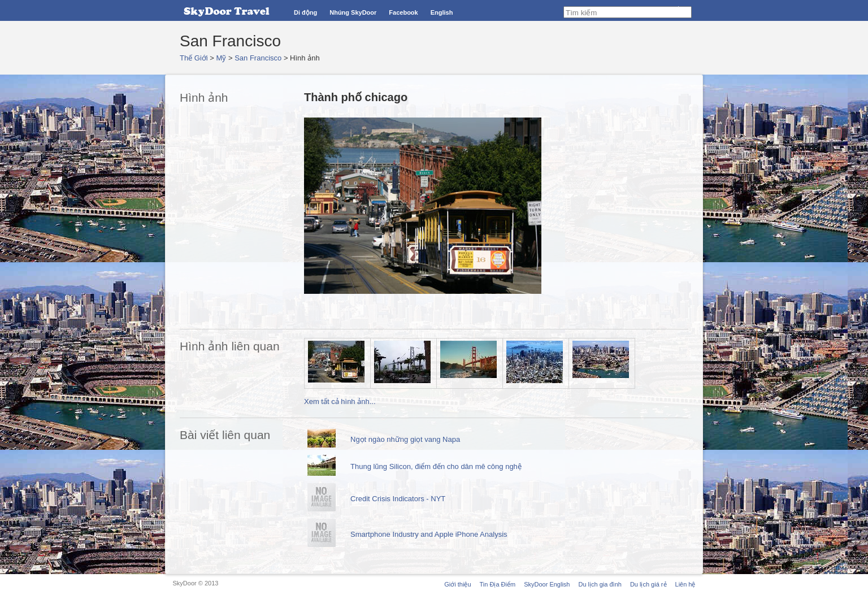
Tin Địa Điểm (498, 584)
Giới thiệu (457, 584)
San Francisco (258, 58)
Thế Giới (194, 58)
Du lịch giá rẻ (648, 584)
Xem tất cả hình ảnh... (340, 401)
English (442, 12)
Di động (305, 12)
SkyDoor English (547, 584)
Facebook (403, 12)
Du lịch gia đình (600, 584)
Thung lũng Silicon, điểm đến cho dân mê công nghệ (436, 466)
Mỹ (222, 58)
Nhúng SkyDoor (353, 12)
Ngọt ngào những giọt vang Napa (405, 439)
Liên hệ (685, 584)
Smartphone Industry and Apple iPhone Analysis (429, 534)
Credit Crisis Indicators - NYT (398, 499)
